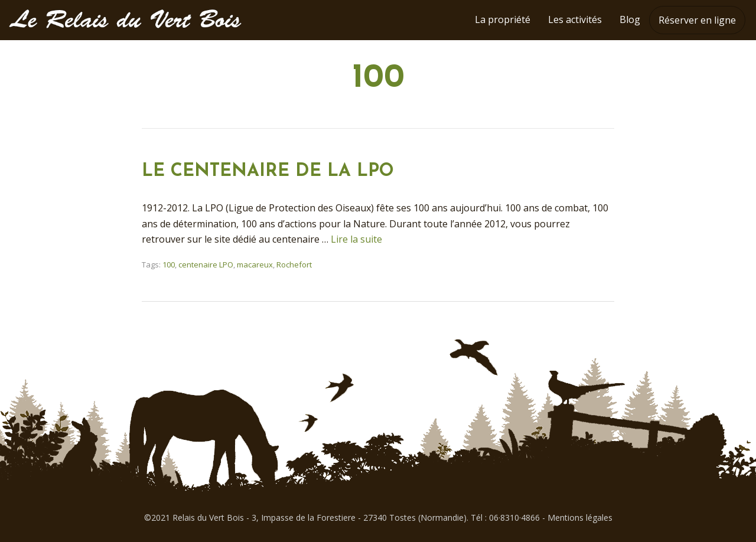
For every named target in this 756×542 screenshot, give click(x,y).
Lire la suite (356, 239)
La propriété (503, 19)
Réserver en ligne (697, 20)
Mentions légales (580, 517)
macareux (255, 265)
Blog (630, 19)
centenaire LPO (206, 265)
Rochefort (294, 265)
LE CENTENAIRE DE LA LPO (268, 172)
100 (169, 265)
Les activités (575, 19)
